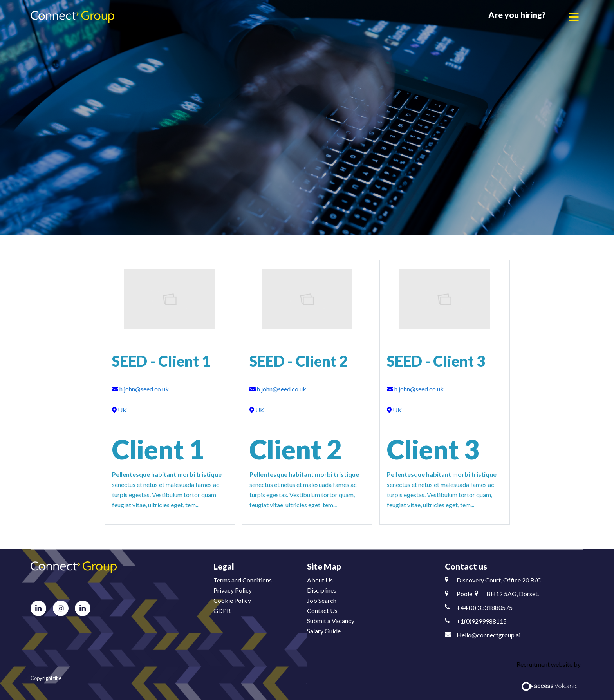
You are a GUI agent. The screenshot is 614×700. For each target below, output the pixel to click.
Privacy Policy (233, 590)
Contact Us (322, 610)
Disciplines (322, 590)
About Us (320, 580)
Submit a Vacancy (331, 621)
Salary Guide (324, 631)
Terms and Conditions (243, 580)
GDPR (222, 610)
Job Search (322, 600)
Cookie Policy (232, 600)
